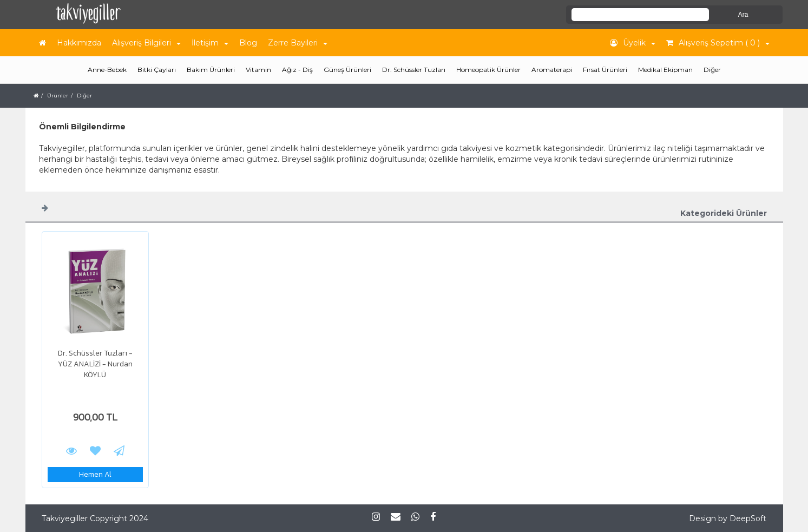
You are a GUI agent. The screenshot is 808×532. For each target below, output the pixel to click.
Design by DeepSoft (728, 518)
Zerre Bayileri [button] (298, 43)
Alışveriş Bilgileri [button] (146, 43)
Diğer (712, 70)
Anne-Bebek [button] (107, 70)
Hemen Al (95, 474)
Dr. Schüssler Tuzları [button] (414, 70)
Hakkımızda (79, 43)
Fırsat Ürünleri (605, 70)
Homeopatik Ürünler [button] (488, 70)
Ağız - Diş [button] (297, 70)
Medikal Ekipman (665, 70)
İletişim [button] (210, 43)
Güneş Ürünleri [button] (347, 70)
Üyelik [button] (633, 43)
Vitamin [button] (258, 70)
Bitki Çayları (157, 70)
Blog (248, 43)
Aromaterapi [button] (552, 70)
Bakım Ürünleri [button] (211, 70)
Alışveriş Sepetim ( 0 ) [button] (718, 43)
